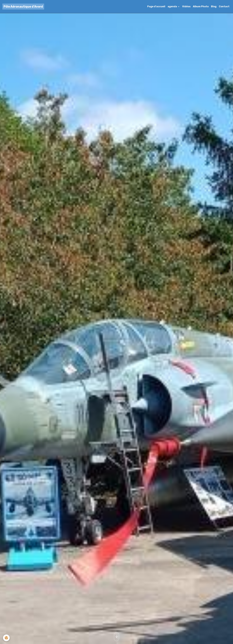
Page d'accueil (156, 6)
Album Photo (201, 6)
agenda (173, 6)
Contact (224, 6)
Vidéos (186, 6)
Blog (214, 6)
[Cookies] (6, 638)
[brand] (23, 7)
